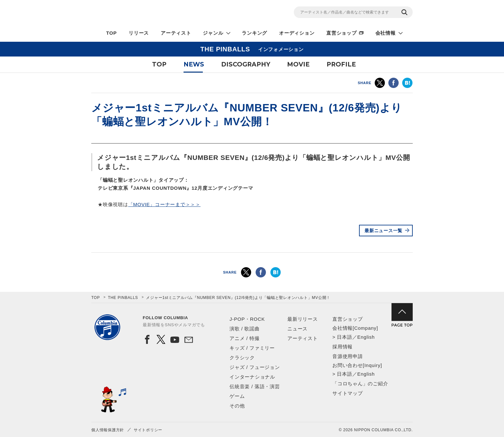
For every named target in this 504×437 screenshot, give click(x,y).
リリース (139, 33)
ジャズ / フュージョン (255, 367)
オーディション (297, 33)
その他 (237, 406)
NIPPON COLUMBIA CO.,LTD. (149, 13)
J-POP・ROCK (247, 319)
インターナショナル (252, 377)
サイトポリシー (148, 430)
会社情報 (386, 33)
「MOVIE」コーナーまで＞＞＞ (164, 204)
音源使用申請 (348, 356)
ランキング (254, 33)
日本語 (344, 337)
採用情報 (342, 347)
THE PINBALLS (123, 298)
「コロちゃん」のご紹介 (360, 384)
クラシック (242, 358)
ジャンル (213, 33)
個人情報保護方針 (108, 430)
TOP (111, 33)
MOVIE (298, 64)
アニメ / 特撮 (245, 338)
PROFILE (341, 64)
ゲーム (237, 396)
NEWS (194, 64)
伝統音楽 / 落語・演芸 (255, 386)
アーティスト (176, 33)
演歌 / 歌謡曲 (245, 329)
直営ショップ (342, 33)
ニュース (297, 329)
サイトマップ (348, 393)
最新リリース (303, 319)
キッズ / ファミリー (252, 348)
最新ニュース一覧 (383, 231)
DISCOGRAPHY (246, 64)
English (366, 337)
